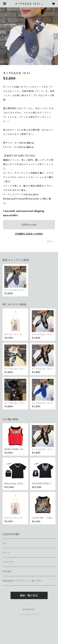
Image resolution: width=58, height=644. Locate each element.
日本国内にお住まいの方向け (29, 234)
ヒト (5, 543)
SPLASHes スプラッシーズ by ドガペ (22, 581)
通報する (51, 241)
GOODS (7, 571)
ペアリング (8, 562)
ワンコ (6, 553)
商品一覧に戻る (29, 595)
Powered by (29, 614)
